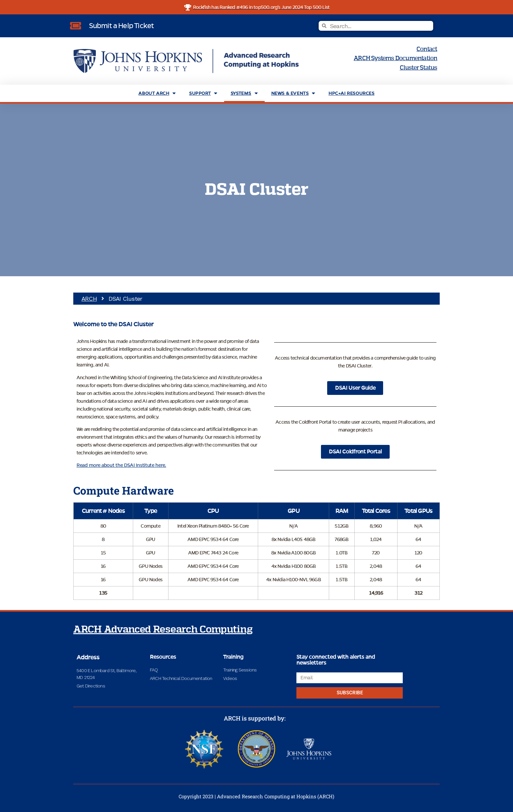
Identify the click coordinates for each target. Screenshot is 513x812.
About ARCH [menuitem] (157, 93)
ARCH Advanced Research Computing (163, 630)
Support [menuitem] (203, 93)
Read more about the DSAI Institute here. (121, 465)
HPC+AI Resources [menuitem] (352, 93)
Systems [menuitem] (244, 93)
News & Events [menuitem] (293, 93)
